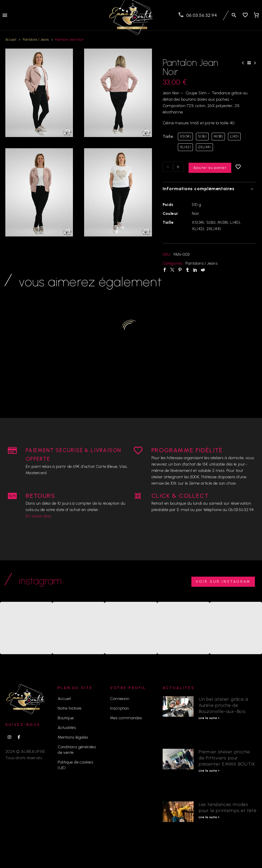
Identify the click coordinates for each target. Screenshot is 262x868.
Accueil (11, 40)
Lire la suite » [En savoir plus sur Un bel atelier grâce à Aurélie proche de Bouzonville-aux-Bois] (209, 718)
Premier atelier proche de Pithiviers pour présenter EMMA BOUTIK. (228, 758)
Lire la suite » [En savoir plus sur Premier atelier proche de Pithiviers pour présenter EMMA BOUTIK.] (209, 771)
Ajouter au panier (210, 167)
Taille (168, 136)
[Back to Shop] (249, 63)
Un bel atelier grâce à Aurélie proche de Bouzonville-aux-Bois (224, 705)
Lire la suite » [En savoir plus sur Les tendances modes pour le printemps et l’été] (209, 817)
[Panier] (256, 15)
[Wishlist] (245, 15)
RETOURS (40, 496)
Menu (5, 15)
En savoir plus (38, 516)
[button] (234, 15)
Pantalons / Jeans (36, 40)
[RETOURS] (12, 496)
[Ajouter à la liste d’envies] (239, 167)
